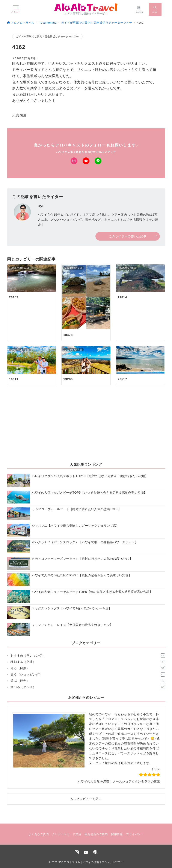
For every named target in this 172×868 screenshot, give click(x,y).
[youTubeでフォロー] (86, 853)
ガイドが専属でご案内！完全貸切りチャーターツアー (47, 36)
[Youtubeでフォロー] (86, 161)
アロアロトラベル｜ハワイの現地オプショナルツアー (91, 862)
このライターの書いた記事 (133, 236)
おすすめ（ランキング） (88, 656)
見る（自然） (88, 668)
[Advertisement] (86, 427)
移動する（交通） (88, 662)
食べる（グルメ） (88, 687)
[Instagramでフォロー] (74, 161)
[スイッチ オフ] (155, 9)
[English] (139, 9)
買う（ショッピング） (88, 674)
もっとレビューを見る (86, 799)
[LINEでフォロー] (98, 161)
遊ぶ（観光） (88, 681)
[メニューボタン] (16, 9)
